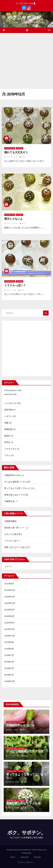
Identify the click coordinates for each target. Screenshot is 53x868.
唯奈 (23, 157)
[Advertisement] (26, 61)
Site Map (37, 857)
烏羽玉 (7, 442)
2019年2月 (9, 668)
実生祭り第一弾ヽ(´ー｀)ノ (17, 528)
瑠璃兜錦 (8, 429)
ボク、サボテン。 (26, 17)
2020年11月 (10, 597)
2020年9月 (9, 610)
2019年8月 (9, 649)
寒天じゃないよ (14, 219)
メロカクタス (10, 449)
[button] (49, 30)
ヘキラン (8, 416)
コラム (7, 455)
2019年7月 (9, 655)
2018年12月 (10, 681)
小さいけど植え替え (13, 534)
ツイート (8, 566)
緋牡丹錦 (8, 410)
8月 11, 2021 (13, 730)
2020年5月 (9, 623)
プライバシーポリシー (26, 862)
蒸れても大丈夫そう (16, 152)
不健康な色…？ (11, 501)
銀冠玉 (7, 436)
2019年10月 (10, 636)
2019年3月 (9, 662)
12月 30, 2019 (12, 157)
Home (13, 857)
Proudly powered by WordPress (19, 850)
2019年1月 (9, 675)
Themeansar (26, 853)
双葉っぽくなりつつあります (17, 547)
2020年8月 (9, 616)
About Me (24, 857)
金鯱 (6, 423)
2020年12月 (10, 590)
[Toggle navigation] (27, 30)
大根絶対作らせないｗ (14, 475)
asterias (20, 148)
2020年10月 (10, 603)
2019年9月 (9, 642)
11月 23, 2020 (14, 782)
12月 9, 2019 (11, 290)
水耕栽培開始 (10, 521)
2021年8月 (9, 584)
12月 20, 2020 (14, 756)
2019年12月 (10, 629)
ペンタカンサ (10, 403)
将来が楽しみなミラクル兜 (16, 495)
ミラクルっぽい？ (15, 285)
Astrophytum (10, 148)
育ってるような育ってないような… (20, 488)
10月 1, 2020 (13, 808)
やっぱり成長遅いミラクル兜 (17, 482)
